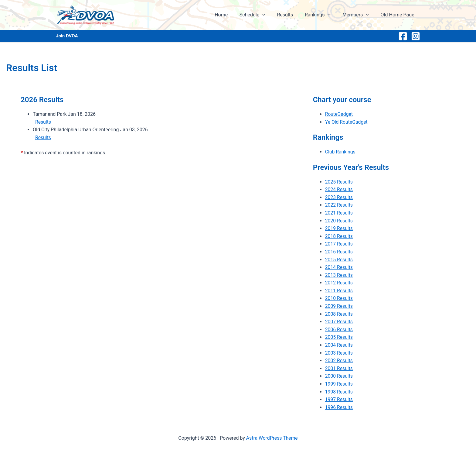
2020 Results (339, 221)
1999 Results (339, 384)
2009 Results (339, 306)
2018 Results (339, 236)
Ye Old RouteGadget (347, 122)
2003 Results (339, 353)
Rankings (323, 15)
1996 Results (339, 407)
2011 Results (339, 291)
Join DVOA (67, 36)
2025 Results (339, 182)
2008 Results (339, 314)
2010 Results (339, 298)
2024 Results (339, 189)
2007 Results (339, 322)
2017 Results (339, 244)
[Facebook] (403, 36)
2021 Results (339, 213)
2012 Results (339, 283)
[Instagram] (416, 36)
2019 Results (339, 228)
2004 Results (339, 345)
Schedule (262, 15)
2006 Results (339, 330)
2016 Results (339, 252)
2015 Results (339, 260)
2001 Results (339, 368)
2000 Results (339, 376)
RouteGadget (339, 114)
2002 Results (339, 361)
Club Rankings (341, 152)
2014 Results (339, 267)
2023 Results (339, 197)
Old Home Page (398, 15)
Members (359, 15)
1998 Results (339, 392)
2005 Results (339, 337)
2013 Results (339, 275)
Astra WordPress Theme (272, 438)
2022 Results (339, 205)
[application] (271, 15)
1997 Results (339, 399)
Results (292, 15)
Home (232, 15)
